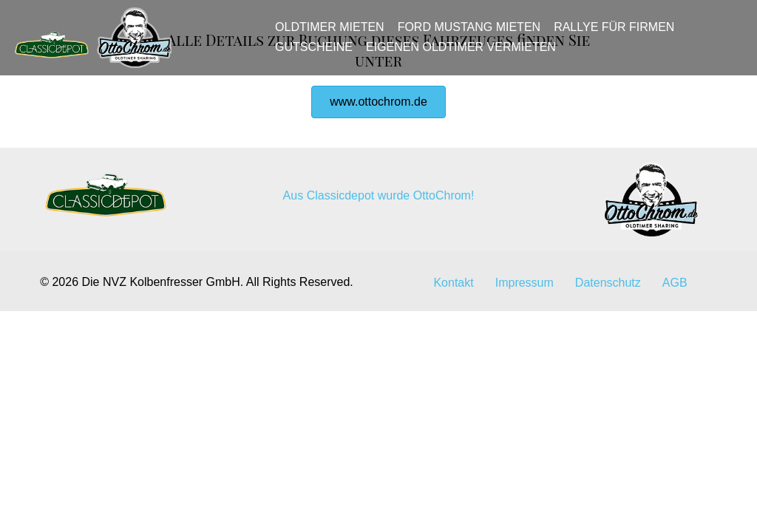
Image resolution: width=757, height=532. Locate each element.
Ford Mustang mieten (473, 34)
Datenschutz (608, 371)
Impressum (525, 371)
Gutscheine (319, 54)
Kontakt (453, 371)
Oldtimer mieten (335, 34)
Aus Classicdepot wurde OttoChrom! (379, 284)
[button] (378, 191)
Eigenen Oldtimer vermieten (466, 54)
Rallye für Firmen (619, 34)
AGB (675, 371)
